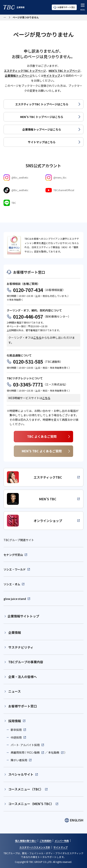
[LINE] (23, 203)
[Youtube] (64, 190)
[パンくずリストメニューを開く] (5, 17)
